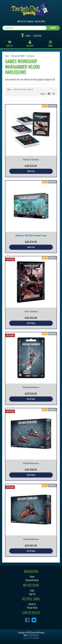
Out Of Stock (31, 323)
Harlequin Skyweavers (31, 463)
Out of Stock (23, 89)
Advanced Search (32, 580)
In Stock (15, 89)
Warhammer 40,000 (18, 56)
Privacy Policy (32, 608)
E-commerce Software (29, 638)
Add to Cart (31, 171)
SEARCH (53, 28)
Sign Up (32, 594)
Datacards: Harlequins (31, 159)
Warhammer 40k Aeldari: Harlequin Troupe (31, 235)
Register (38, 36)
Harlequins (31, 56)
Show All (30, 89)
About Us (32, 604)
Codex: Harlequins (31, 311)
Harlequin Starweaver (31, 539)
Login (28, 36)
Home (7, 56)
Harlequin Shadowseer (31, 387)
